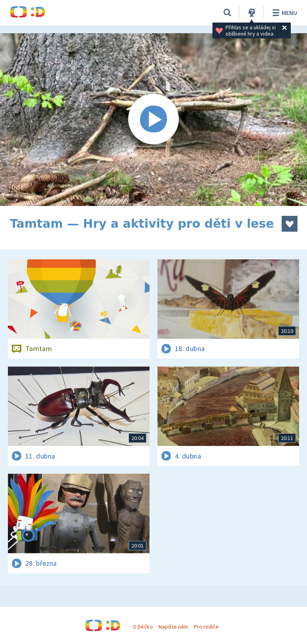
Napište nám (173, 627)
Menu (283, 13)
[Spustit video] (153, 120)
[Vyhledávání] (227, 13)
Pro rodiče (206, 627)
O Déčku (142, 627)
